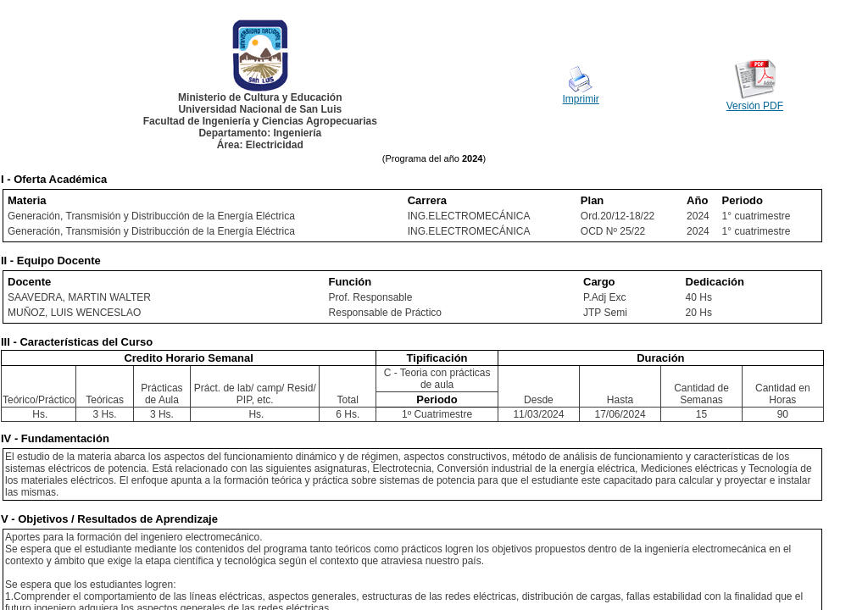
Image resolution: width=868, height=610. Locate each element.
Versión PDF (755, 106)
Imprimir (581, 99)
